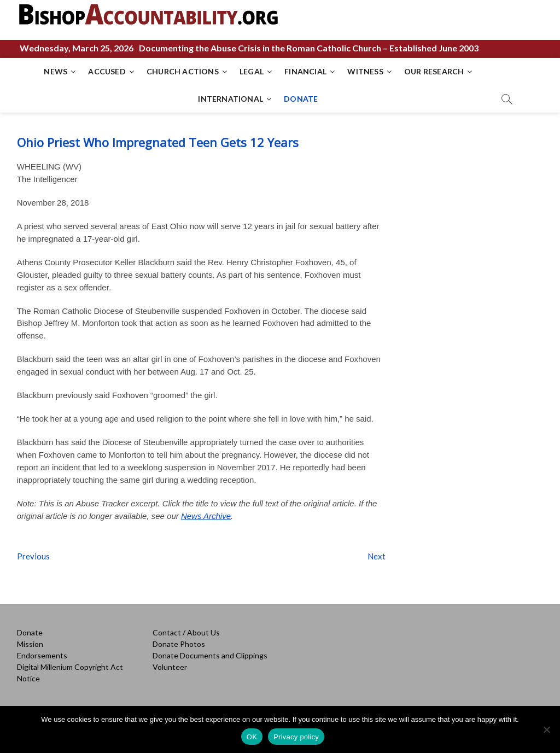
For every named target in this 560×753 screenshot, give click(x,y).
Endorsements (42, 655)
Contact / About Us (186, 632)
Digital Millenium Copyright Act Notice (70, 673)
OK (252, 737)
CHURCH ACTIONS (183, 71)
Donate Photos (179, 644)
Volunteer (170, 667)
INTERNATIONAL (231, 99)
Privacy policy (296, 737)
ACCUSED (107, 71)
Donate (30, 632)
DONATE (301, 99)
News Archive (206, 516)
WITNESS (365, 71)
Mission (30, 644)
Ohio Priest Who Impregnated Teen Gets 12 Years (158, 142)
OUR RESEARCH (434, 71)
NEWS (56, 71)
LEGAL (252, 71)
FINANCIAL (305, 71)
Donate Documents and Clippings (210, 655)
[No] (546, 729)
